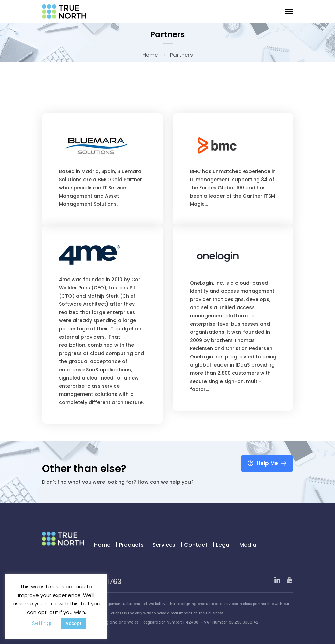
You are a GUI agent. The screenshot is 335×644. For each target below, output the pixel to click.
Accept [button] (74, 623)
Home (150, 55)
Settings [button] (42, 623)
